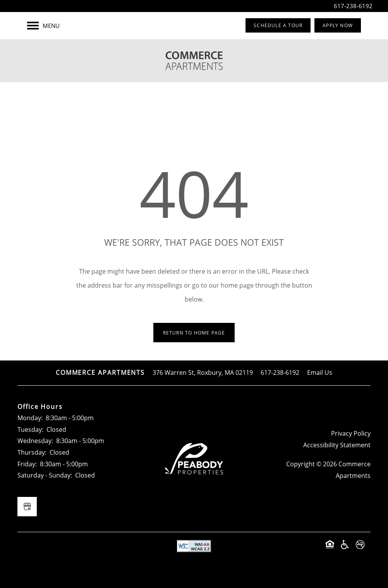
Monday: (30, 418)
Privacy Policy (351, 433)
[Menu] (43, 26)
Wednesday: (35, 441)
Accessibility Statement (337, 445)
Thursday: (32, 452)
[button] (278, 25)
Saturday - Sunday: (45, 475)
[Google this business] (27, 507)
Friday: (27, 464)
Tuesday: (30, 429)
